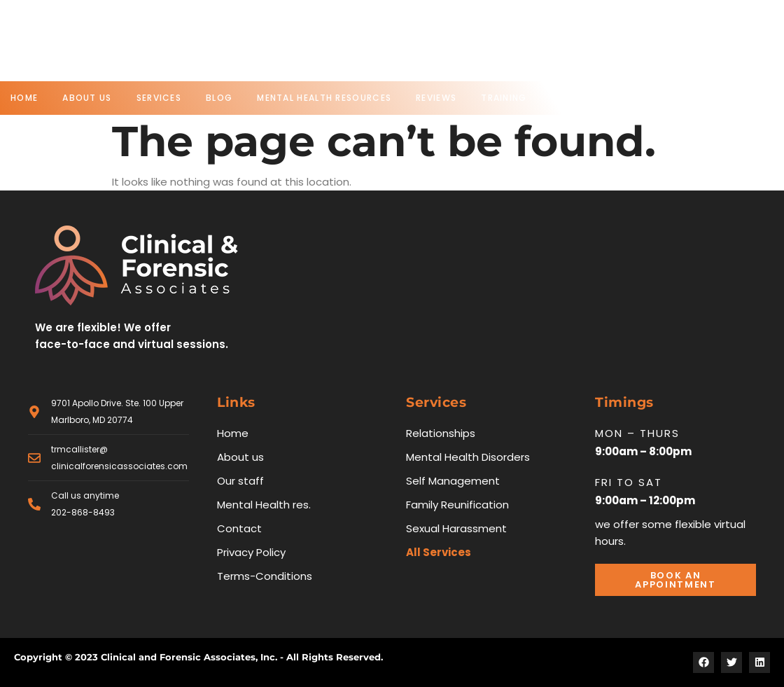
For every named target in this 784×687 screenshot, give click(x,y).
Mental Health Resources (324, 98)
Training (504, 98)
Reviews (436, 98)
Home (24, 98)
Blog (219, 98)
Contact (576, 98)
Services (159, 98)
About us (87, 98)
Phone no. (428, 33)
